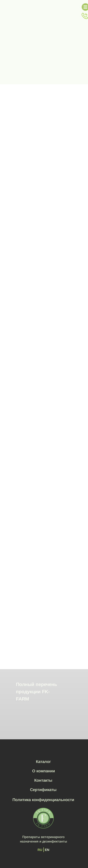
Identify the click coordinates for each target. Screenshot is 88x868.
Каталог (43, 762)
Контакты (43, 780)
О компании (44, 771)
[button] (85, 16)
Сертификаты (43, 790)
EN (47, 850)
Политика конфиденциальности (43, 800)
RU (40, 850)
